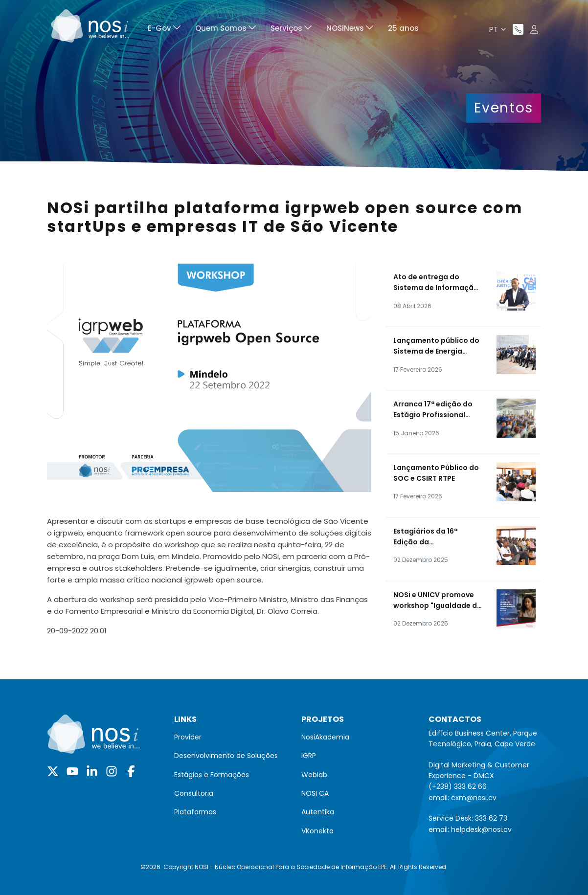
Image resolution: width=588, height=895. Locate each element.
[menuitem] (164, 30)
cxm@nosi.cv (474, 798)
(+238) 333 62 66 (458, 786)
